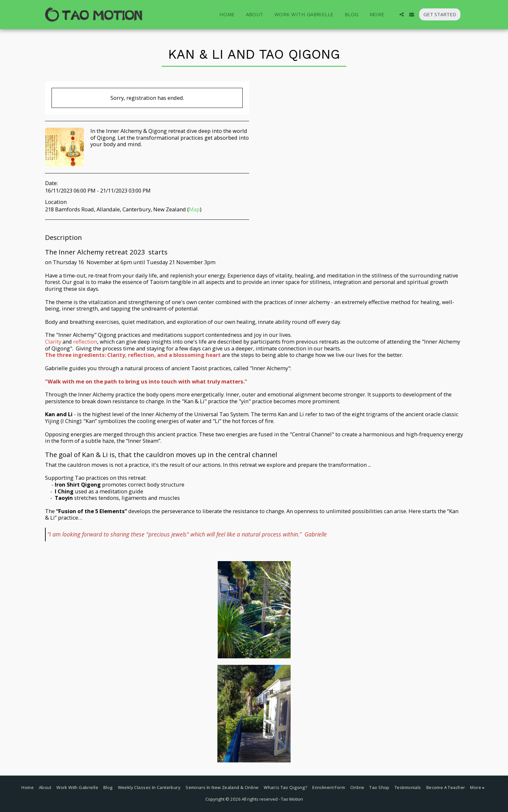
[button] (402, 14)
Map (194, 209)
